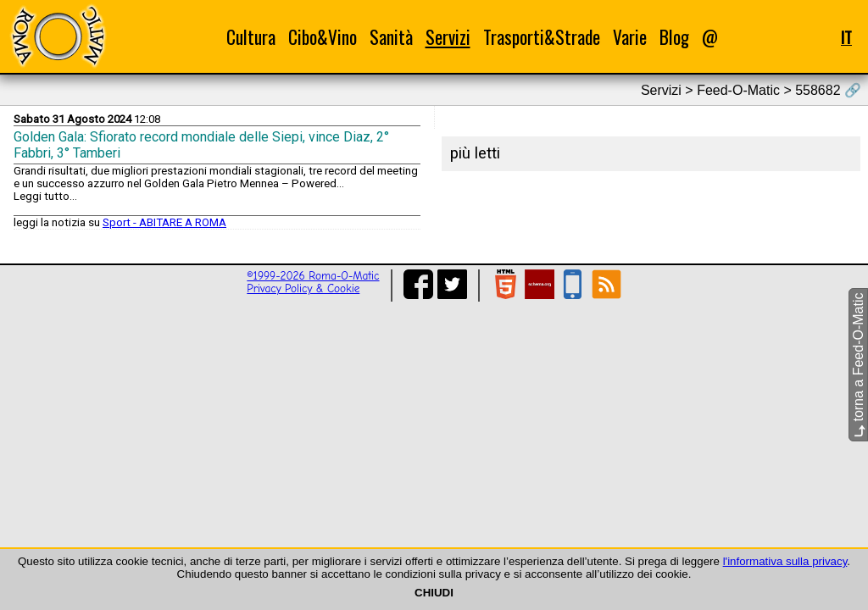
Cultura (251, 37)
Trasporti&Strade (542, 37)
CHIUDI (434, 593)
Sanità (391, 37)
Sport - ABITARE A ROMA (164, 222)
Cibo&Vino (323, 37)
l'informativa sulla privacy (785, 561)
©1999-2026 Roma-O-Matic (313, 276)
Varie (630, 37)
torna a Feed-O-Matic (858, 366)
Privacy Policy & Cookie (303, 288)
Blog (674, 37)
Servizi (448, 37)
